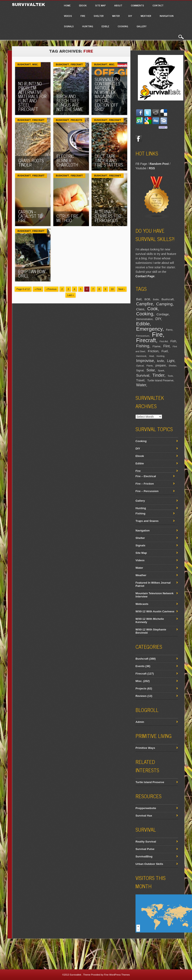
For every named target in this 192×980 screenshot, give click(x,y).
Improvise (145, 361)
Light (171, 361)
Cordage (163, 314)
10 (112, 289)
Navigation (167, 16)
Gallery (142, 26)
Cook (152, 309)
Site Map (100, 5)
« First (38, 289)
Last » (71, 295)
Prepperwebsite (146, 808)
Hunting (88, 26)
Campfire (145, 304)
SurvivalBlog (144, 856)
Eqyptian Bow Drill (32, 273)
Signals (69, 26)
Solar (150, 370)
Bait (139, 299)
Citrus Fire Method (68, 218)
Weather (146, 16)
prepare (161, 365)
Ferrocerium (143, 336)
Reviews (141, 696)
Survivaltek (29, 4)
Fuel (164, 351)
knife (161, 361)
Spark (161, 370)
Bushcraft (24, 65)
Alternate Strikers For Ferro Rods (108, 216)
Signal (140, 370)
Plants (150, 366)
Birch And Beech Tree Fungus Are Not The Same (70, 103)
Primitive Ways (145, 748)
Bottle (156, 299)
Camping (164, 304)
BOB (147, 299)
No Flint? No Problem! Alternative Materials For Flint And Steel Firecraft (32, 96)
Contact (158, 5)
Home (67, 5)
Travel (140, 380)
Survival (143, 375)
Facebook (139, 138)
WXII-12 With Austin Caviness (155, 611)
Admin (140, 722)
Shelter (99, 16)
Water (116, 16)
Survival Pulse (145, 849)
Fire (83, 16)
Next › (122, 289)
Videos (68, 16)
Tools (170, 376)
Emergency (149, 329)
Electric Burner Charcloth (67, 160)
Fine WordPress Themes (117, 975)
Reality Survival (146, 842)
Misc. (35, 65)
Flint (167, 346)
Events (140, 666)
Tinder (158, 375)
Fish (173, 341)
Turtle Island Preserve (160, 380)
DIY (130, 16)
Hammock (141, 356)
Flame (157, 346)
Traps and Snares (147, 521)
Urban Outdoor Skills (149, 864)
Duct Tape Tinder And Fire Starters (109, 160)
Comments (137, 5)
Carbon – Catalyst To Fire (30, 216)
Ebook (83, 5)
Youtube (141, 168)
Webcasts (142, 604)
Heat (152, 356)
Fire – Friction (145, 484)
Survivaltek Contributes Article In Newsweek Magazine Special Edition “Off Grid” (107, 94)
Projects (76, 120)
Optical (140, 366)
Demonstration (144, 319)
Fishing (143, 346)
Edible (105, 26)
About (118, 5)
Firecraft (77, 65)
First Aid (164, 341)
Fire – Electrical (146, 476)
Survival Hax (144, 816)
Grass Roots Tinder (31, 163)
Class (140, 309)
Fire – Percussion (147, 491)
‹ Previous (51, 289)
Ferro (169, 330)
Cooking (123, 26)
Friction (153, 351)
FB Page (141, 164)
